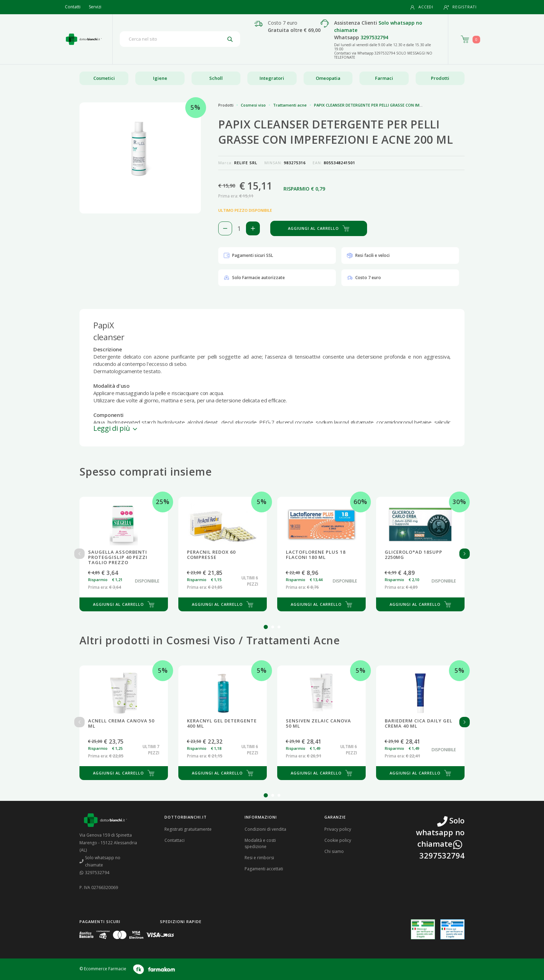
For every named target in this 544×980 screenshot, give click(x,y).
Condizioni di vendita (265, 829)
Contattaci (175, 840)
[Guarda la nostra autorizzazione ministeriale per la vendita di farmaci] (423, 929)
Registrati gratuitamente (188, 829)
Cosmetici (104, 78)
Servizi (95, 7)
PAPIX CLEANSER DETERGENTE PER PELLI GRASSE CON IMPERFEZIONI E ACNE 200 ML (392, 105)
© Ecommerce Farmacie (103, 969)
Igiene (160, 78)
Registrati (460, 7)
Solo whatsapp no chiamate (100, 861)
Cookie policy (338, 840)
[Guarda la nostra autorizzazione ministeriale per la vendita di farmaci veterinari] (452, 929)
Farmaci (384, 78)
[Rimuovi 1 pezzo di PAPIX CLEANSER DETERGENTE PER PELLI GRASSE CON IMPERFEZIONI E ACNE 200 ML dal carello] (225, 228)
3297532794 (374, 37)
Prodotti (440, 78)
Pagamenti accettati (264, 869)
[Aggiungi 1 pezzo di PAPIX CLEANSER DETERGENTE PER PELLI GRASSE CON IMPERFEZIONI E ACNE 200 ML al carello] (253, 228)
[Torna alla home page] (84, 39)
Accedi (422, 7)
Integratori (272, 78)
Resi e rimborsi (259, 858)
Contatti (73, 7)
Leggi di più (116, 428)
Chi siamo (334, 851)
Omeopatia (328, 78)
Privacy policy (338, 829)
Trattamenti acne (290, 105)
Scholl (216, 78)
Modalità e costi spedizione (260, 843)
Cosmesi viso (253, 105)
